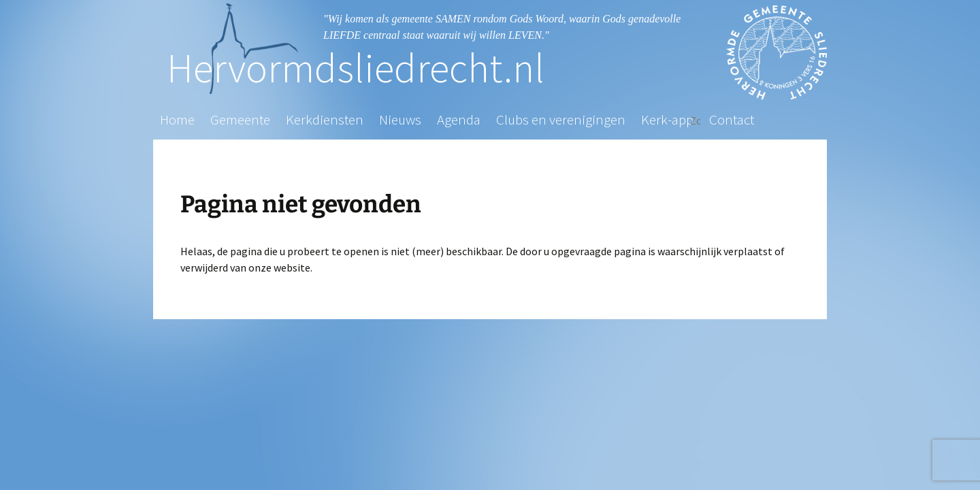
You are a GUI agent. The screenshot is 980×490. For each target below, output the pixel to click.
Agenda (459, 119)
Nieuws (400, 119)
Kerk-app (667, 119)
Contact (732, 119)
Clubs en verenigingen (561, 119)
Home (177, 119)
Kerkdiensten (325, 119)
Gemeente (240, 119)
